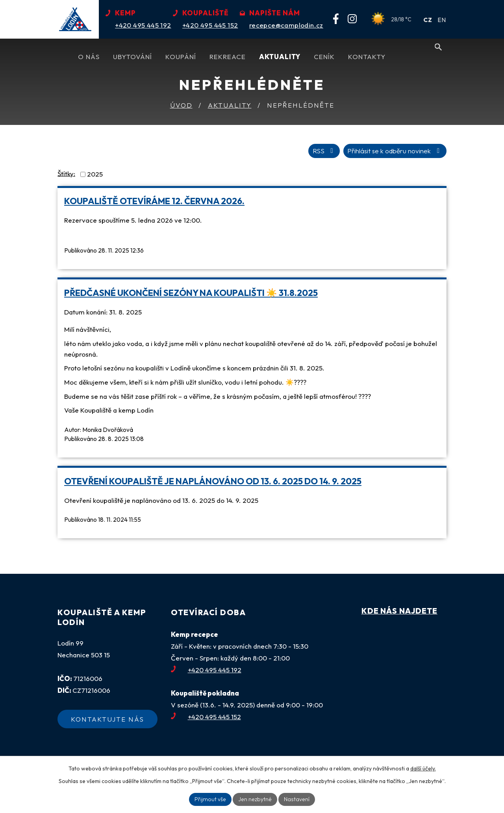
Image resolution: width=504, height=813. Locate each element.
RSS (324, 151)
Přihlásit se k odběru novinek (395, 151)
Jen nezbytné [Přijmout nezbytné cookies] (255, 799)
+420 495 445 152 (206, 717)
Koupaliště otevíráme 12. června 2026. (154, 201)
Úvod (181, 105)
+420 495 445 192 (206, 670)
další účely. (423, 768)
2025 (95, 174)
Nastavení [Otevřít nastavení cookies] (296, 799)
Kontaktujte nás (107, 719)
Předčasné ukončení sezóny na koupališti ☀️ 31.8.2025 (191, 293)
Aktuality (230, 105)
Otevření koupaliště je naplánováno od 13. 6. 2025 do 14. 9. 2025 (213, 481)
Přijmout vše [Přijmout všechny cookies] (211, 799)
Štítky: (66, 173)
